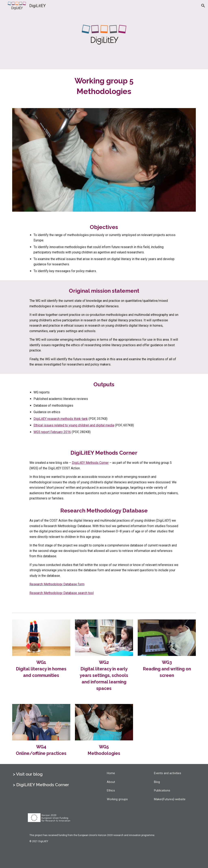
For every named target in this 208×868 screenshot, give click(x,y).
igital (102, 425)
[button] (203, 6)
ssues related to (57, 425)
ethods (69, 419)
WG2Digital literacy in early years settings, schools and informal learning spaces (104, 675)
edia (111, 425)
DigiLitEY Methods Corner (90, 463)
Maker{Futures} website (170, 799)
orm (82, 584)
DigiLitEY (40, 419)
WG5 (37, 432)
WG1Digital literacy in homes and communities (42, 669)
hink (78, 419)
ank (85, 419)
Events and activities (168, 773)
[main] (104, 86)
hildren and (88, 425)
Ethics (111, 790)
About (111, 782)
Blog (157, 782)
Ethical (39, 425)
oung (74, 425)
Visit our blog (29, 774)
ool (91, 593)
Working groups (117, 799)
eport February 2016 (56, 432)
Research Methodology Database (54, 584)
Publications (162, 790)
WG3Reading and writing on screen (167, 669)
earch (84, 593)
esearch (54, 419)
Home (111, 773)
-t (82, 419)
